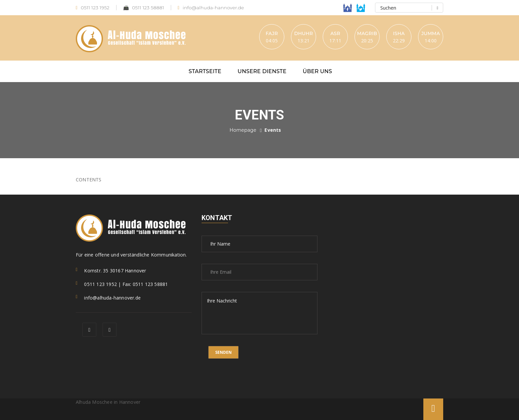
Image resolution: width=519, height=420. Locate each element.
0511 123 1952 (93, 8)
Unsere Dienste (262, 71)
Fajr (272, 33)
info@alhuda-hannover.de (211, 8)
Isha (399, 33)
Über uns (318, 71)
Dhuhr (304, 33)
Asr (335, 33)
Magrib (367, 33)
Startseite (205, 71)
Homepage (243, 130)
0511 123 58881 (144, 8)
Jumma (431, 33)
